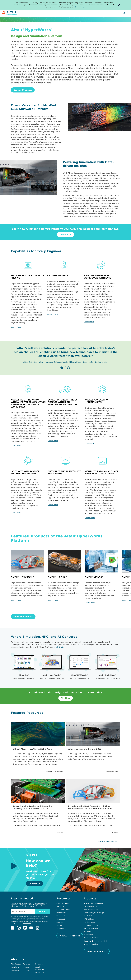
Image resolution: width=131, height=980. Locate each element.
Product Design (90, 922)
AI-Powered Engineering (94, 903)
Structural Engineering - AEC (95, 941)
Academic (60, 928)
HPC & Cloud (89, 919)
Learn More (16, 327)
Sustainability (16, 970)
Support (26, 970)
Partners (26, 964)
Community (61, 919)
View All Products (23, 617)
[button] (62, 368)
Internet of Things (91, 925)
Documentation (63, 916)
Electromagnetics (91, 909)
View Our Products (97, 951)
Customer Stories (63, 903)
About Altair (16, 964)
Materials (87, 931)
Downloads (61, 913)
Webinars (60, 906)
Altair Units (59, 647)
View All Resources (108, 841)
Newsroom (40, 964)
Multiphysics (89, 935)
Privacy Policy (27, 923)
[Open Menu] (127, 13)
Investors (27, 967)
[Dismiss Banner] (119, 5)
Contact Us (65, 234)
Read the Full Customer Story (96, 362)
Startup (59, 925)
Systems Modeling (91, 944)
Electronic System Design (94, 913)
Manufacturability (91, 928)
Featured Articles (63, 909)
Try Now (66, 698)
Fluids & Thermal (90, 916)
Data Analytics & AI (91, 906)
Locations (15, 967)
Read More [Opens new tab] (80, 7)
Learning (60, 922)
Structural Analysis (91, 938)
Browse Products (23, 90)
